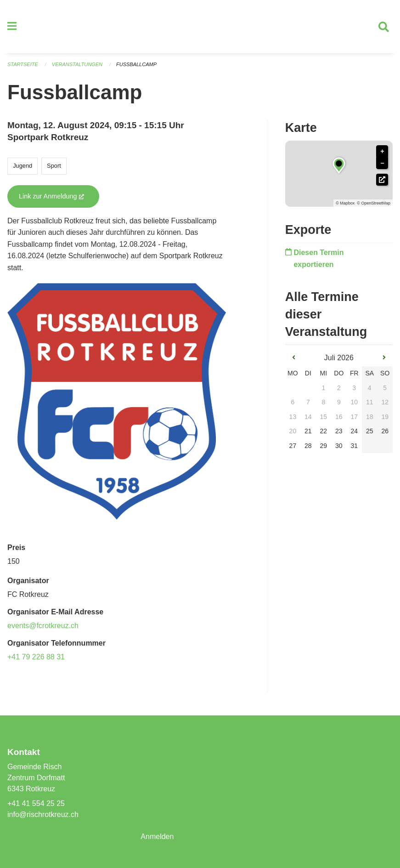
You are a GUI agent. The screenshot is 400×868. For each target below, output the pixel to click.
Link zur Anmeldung (59, 196)
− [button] (382, 163)
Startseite (23, 64)
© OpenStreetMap (374, 203)
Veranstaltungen (77, 64)
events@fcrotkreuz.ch (43, 626)
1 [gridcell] (323, 388)
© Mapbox (345, 203)
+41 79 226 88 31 (36, 657)
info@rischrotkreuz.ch (43, 814)
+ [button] (382, 151)
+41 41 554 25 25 (36, 803)
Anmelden (157, 837)
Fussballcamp (136, 64)
